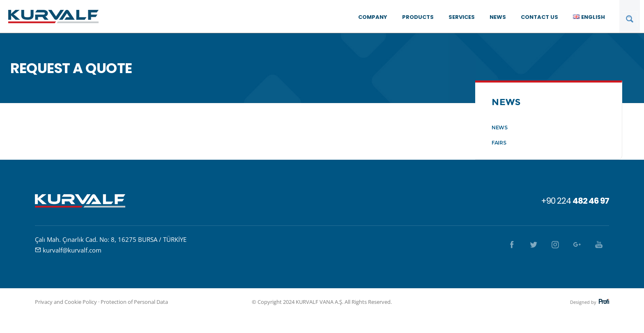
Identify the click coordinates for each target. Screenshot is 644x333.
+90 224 (575, 201)
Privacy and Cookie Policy (66, 302)
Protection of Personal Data (134, 302)
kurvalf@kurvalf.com (72, 250)
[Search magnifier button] (630, 19)
